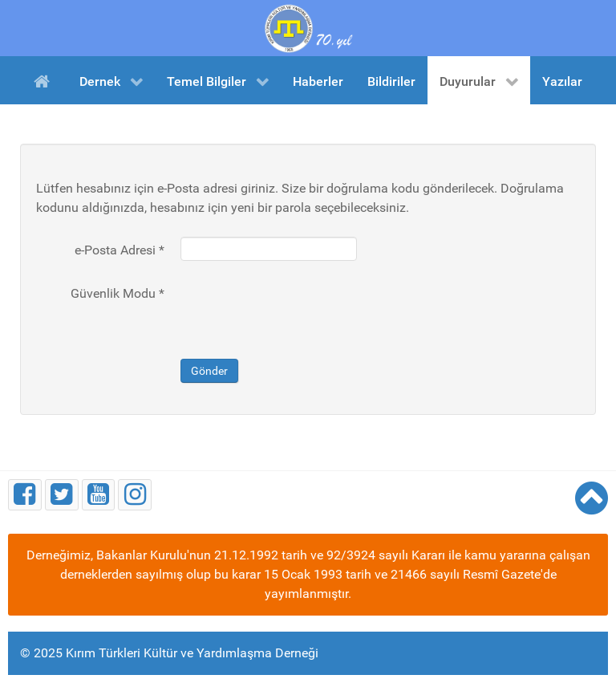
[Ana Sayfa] (45, 80)
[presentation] (302, 311)
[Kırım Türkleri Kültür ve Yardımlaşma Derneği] (308, 27)
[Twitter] (62, 495)
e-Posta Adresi (120, 250)
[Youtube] (99, 495)
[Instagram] (135, 495)
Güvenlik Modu (118, 293)
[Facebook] (25, 495)
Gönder (209, 371)
